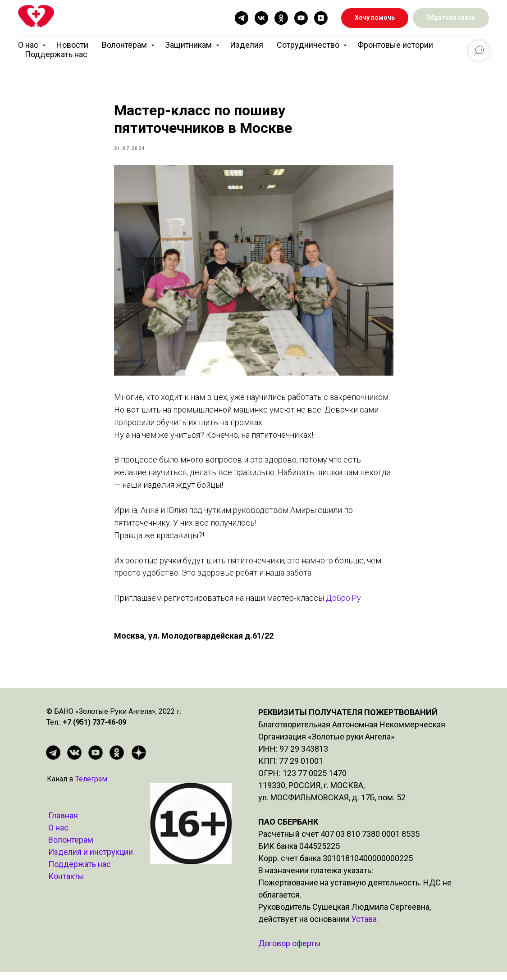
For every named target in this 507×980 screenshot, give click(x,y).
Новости (72, 45)
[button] (451, 18)
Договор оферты (290, 951)
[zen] (321, 18)
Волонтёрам (125, 45)
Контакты (66, 884)
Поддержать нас (56, 54)
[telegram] (242, 18)
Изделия (247, 45)
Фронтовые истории (395, 45)
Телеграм (91, 787)
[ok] (281, 18)
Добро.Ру (343, 602)
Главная (63, 823)
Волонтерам (71, 848)
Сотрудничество (309, 45)
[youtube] (301, 18)
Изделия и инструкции (91, 860)
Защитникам (189, 45)
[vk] (261, 18)
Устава (364, 927)
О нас (29, 45)
